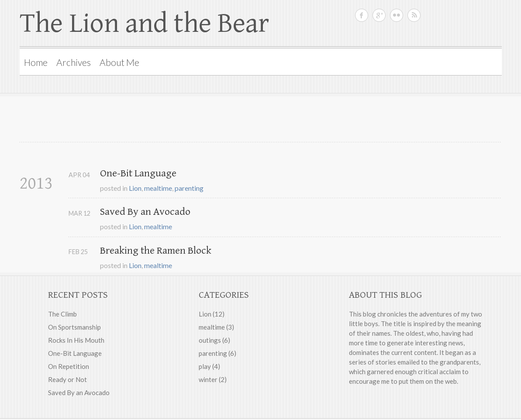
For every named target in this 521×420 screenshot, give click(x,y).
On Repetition (69, 366)
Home (36, 62)
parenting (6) (217, 353)
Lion (135, 188)
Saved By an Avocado (145, 212)
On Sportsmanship (74, 327)
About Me (119, 62)
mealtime (158, 188)
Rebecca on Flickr (397, 15)
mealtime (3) (216, 327)
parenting (189, 188)
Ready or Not (67, 379)
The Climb (62, 314)
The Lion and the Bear (144, 24)
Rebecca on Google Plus (379, 15)
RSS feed (414, 15)
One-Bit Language (138, 173)
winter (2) (213, 379)
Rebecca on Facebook (362, 15)
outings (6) (214, 340)
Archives (74, 62)
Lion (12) (212, 314)
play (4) (209, 366)
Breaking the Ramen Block (156, 251)
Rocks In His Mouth (76, 340)
